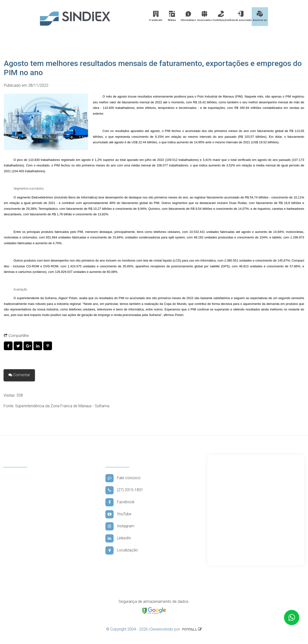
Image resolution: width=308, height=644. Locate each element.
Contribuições (221, 16)
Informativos (188, 16)
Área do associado (241, 16)
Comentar (19, 375)
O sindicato (156, 16)
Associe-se (260, 16)
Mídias (172, 16)
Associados (205, 16)
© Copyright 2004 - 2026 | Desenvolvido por (152, 629)
